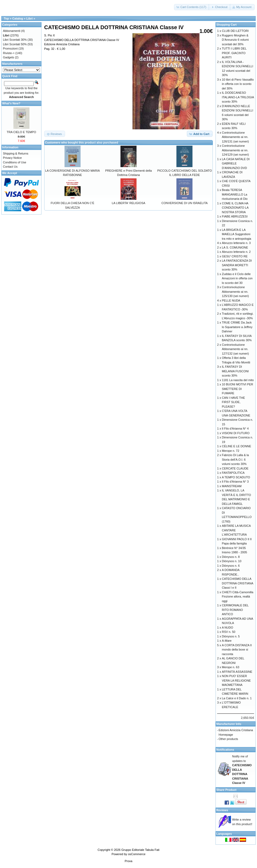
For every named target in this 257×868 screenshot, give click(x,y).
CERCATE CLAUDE (235, 468)
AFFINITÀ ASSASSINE (237, 672)
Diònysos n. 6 (231, 566)
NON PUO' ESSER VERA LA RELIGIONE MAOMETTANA (236, 680)
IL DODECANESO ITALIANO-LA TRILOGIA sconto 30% (238, 97)
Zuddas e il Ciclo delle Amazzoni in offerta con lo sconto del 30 (237, 278)
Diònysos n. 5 (231, 636)
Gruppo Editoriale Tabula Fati (140, 850)
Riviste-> (9, 53)
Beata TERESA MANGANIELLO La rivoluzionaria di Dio (235, 194)
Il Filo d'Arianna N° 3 (235, 482)
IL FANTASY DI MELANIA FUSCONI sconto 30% (235, 371)
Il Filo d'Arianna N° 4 (235, 429)
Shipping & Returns (16, 153)
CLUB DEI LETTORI (235, 31)
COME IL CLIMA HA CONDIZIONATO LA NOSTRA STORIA (235, 208)
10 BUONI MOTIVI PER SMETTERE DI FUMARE (238, 389)
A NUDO (228, 627)
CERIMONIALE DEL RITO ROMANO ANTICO (235, 610)
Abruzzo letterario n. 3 (236, 243)
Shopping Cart (226, 25)
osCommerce (137, 854)
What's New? (11, 103)
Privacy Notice (12, 158)
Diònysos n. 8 (231, 557)
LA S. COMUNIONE (235, 247)
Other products (228, 739)
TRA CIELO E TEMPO (21, 132)
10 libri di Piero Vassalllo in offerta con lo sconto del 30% (238, 84)
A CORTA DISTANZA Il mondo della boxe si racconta (237, 650)
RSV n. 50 (229, 632)
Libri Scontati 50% (15, 44)
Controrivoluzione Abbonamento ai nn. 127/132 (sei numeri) (235, 349)
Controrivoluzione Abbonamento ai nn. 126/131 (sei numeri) (235, 137)
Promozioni (10, 48)
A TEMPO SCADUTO (236, 477)
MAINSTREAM (232, 486)
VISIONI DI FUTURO (236, 433)
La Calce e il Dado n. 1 (237, 698)
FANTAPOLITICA (233, 473)
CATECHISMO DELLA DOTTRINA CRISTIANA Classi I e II (238, 583)
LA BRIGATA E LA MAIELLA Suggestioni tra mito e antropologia (237, 234)
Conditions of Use (15, 162)
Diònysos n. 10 (232, 561)
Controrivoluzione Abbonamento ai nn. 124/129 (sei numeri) (235, 150)
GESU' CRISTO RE (235, 256)
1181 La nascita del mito (238, 380)
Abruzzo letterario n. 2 (236, 252)
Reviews (222, 810)
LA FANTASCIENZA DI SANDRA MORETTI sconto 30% (237, 265)
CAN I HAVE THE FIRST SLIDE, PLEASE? (233, 402)
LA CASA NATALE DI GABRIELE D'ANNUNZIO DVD (236, 164)
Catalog (18, 18)
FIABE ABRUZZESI (235, 216)
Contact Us (10, 167)
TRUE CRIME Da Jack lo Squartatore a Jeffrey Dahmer (237, 327)
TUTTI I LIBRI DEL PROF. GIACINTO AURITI (234, 53)
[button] (192, 7)
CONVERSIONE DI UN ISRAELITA (185, 203)
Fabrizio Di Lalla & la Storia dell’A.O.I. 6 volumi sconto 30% (235, 459)
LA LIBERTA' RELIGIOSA (128, 203)
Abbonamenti (12, 31)
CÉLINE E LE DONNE (237, 446)
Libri (29, 18)
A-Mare (227, 641)
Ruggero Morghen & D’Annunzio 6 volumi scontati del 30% (235, 40)
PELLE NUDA (231, 300)
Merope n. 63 (231, 667)
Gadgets (9, 57)
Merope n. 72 (231, 451)
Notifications (225, 750)
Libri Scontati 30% (15, 40)
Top (6, 18)
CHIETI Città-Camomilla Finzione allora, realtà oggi (238, 597)
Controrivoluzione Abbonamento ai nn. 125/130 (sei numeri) (235, 292)
